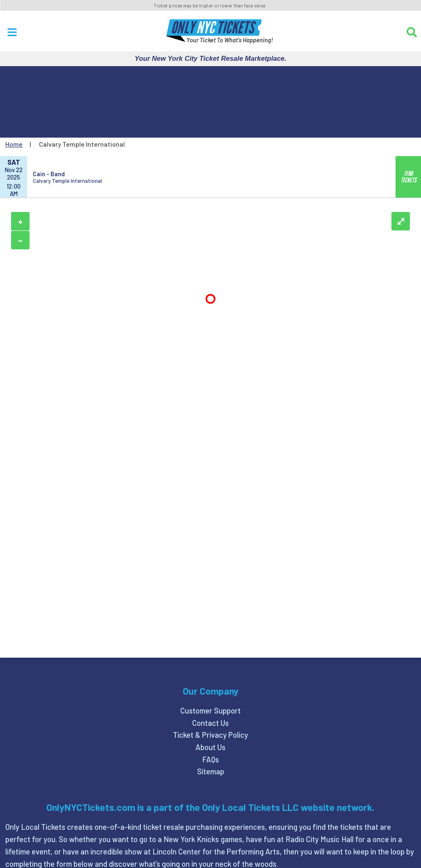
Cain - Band (49, 174)
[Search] (412, 32)
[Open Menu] (12, 32)
